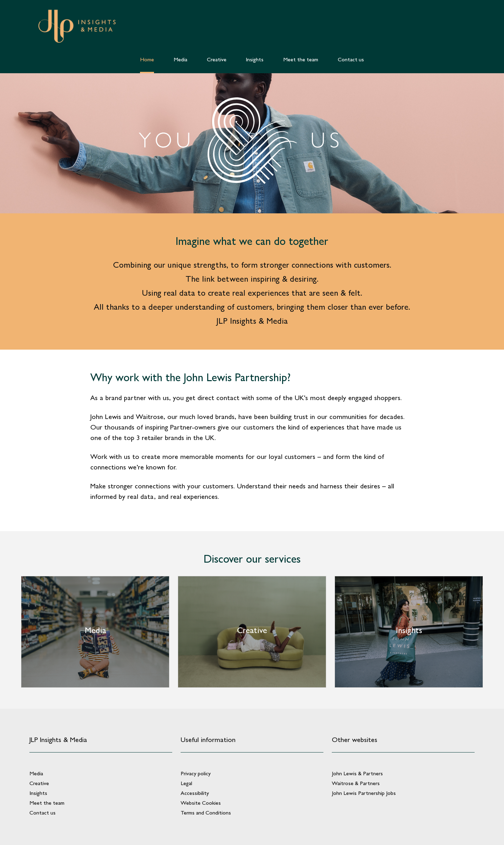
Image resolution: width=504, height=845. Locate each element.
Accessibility (195, 793)
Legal (186, 783)
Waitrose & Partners (356, 783)
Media (36, 773)
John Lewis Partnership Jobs (364, 793)
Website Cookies (201, 803)
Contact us (43, 813)
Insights (38, 793)
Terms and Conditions (206, 813)
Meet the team (47, 803)
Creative (39, 783)
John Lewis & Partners (357, 773)
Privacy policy (196, 773)
